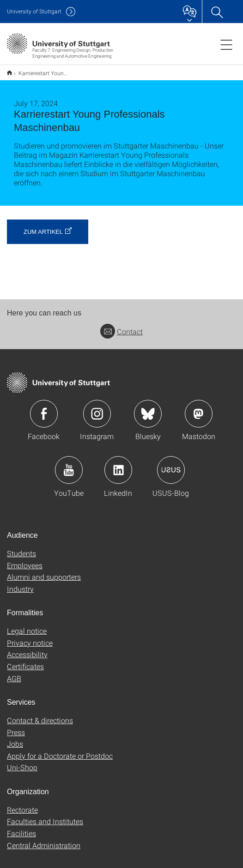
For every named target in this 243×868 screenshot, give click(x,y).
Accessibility (27, 648)
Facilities (21, 827)
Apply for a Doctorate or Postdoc (60, 750)
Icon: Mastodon (199, 408)
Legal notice (27, 625)
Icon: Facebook (44, 408)
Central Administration (44, 839)
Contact (121, 325)
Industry (20, 583)
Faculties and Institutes (45, 815)
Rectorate (22, 804)
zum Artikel (43, 226)
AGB (14, 672)
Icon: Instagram (97, 408)
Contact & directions (40, 714)
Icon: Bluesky (148, 408)
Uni (34, 11)
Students (21, 547)
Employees (25, 559)
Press (16, 726)
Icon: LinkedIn (118, 464)
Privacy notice (30, 637)
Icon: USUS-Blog (171, 464)
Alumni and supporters (44, 571)
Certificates (25, 660)
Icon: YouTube (69, 464)
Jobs (15, 738)
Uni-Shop (22, 761)
